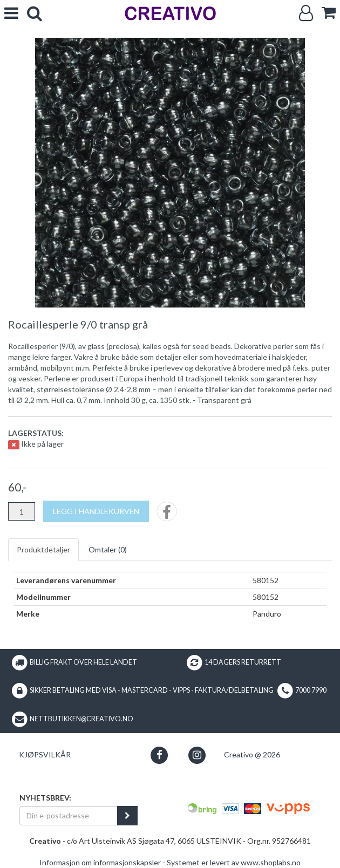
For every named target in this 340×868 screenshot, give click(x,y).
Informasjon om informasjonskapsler (100, 862)
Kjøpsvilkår (45, 754)
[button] (159, 755)
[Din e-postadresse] (69, 816)
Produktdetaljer (43, 549)
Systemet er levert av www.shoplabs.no (234, 862)
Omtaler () (108, 549)
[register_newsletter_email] (127, 816)
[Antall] (22, 511)
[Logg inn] (306, 13)
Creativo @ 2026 (252, 754)
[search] (35, 13)
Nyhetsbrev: (45, 798)
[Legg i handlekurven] (96, 511)
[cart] (329, 13)
